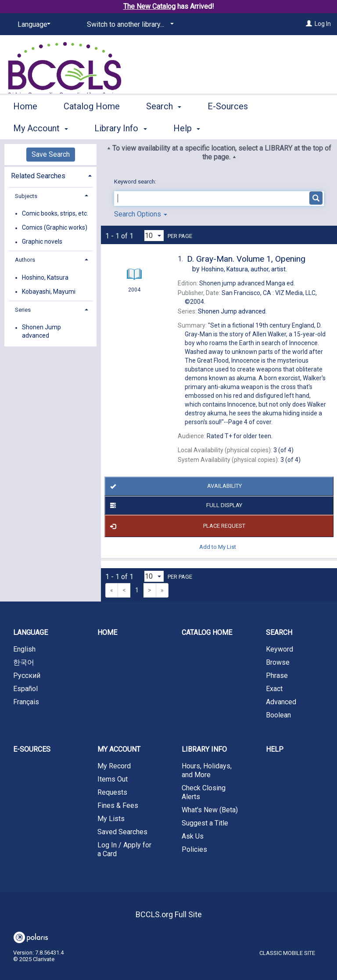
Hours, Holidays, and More (207, 770)
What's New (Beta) (210, 810)
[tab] (50, 175)
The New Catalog (149, 6)
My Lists (111, 819)
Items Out (113, 779)
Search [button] (164, 127)
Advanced (281, 702)
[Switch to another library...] (129, 25)
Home (25, 127)
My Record (114, 766)
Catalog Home (92, 127)
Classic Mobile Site (287, 953)
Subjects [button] (26, 196)
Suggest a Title (205, 823)
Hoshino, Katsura (45, 277)
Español (25, 689)
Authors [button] (25, 260)
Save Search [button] (51, 154)
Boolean (278, 715)
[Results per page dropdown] (154, 236)
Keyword (280, 649)
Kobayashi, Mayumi (49, 292)
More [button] (292, 128)
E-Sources (228, 127)
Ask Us (193, 836)
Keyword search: (136, 182)
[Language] (32, 25)
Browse (278, 662)
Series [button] (23, 310)
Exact (274, 689)
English (24, 649)
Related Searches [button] (38, 176)
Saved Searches (122, 832)
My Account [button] (119, 749)
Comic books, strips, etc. (55, 213)
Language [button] (30, 632)
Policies (194, 849)
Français (26, 702)
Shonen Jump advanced (41, 331)
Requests (112, 792)
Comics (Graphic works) (55, 228)
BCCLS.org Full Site (169, 914)
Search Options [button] (141, 214)
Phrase (277, 676)
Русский (27, 676)
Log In (323, 24)
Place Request (176, 526)
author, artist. (244, 269)
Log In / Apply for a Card (124, 849)
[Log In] (309, 24)
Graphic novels (42, 242)
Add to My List (218, 546)
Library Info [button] (204, 749)
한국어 (24, 662)
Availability (174, 486)
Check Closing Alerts (204, 792)
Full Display (175, 505)
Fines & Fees (118, 805)
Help (275, 749)
